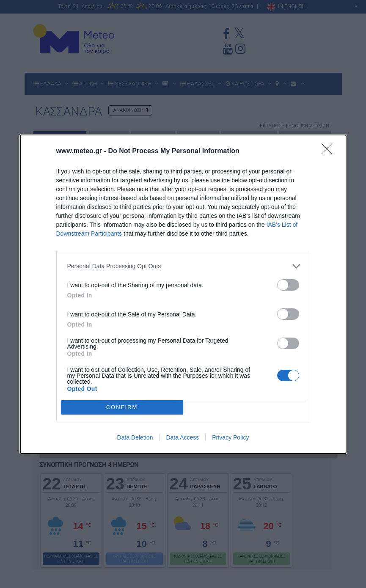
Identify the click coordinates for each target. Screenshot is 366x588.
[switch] (288, 285)
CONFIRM (122, 407)
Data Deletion (135, 437)
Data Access (182, 437)
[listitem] (183, 266)
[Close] (330, 151)
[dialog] (183, 294)
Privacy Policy (230, 437)
